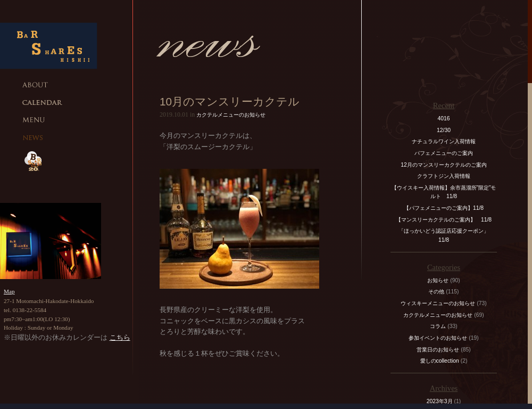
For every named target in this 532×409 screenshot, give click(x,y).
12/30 (444, 130)
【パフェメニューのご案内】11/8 (444, 208)
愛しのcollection (440, 361)
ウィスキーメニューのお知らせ (438, 303)
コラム (438, 326)
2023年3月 (440, 401)
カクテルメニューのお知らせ (231, 115)
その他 (436, 292)
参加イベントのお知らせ (438, 338)
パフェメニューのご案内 (444, 153)
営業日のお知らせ (438, 350)
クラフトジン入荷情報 (446, 176)
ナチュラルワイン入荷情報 (444, 141)
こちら (120, 337)
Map (9, 291)
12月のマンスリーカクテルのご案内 (444, 165)
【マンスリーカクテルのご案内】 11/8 (444, 220)
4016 (443, 118)
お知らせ (438, 280)
